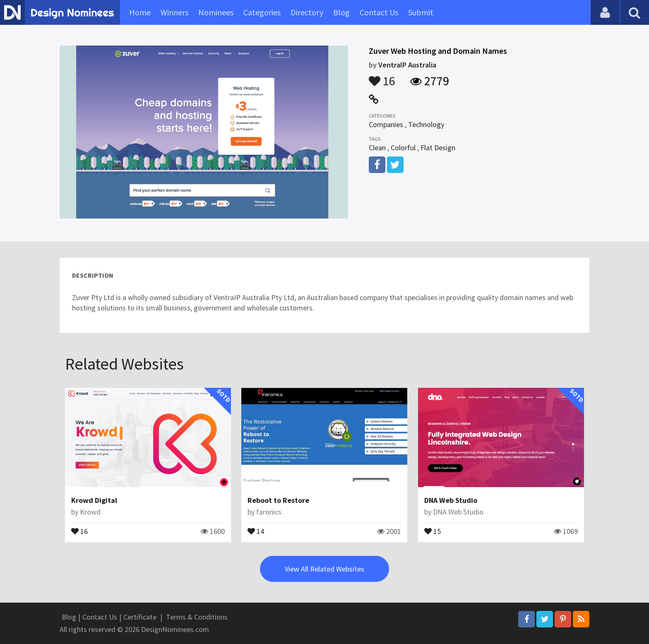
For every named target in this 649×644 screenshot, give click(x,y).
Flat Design (438, 148)
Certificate (140, 617)
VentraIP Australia (407, 65)
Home (140, 12)
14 (256, 531)
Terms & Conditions (197, 617)
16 (382, 77)
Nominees (216, 12)
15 (433, 531)
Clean (377, 148)
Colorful (403, 148)
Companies (386, 124)
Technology (426, 124)
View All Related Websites (324, 569)
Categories (262, 12)
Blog (341, 12)
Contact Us (379, 12)
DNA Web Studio (451, 500)
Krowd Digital (94, 500)
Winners (174, 12)
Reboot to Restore (278, 500)
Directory (307, 12)
